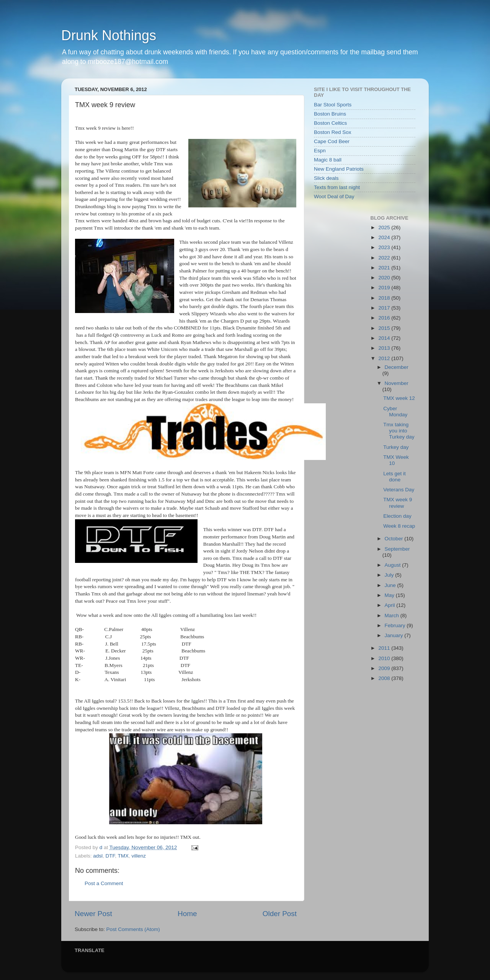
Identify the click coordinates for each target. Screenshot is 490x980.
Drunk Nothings (109, 35)
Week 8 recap (399, 526)
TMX (123, 856)
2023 (385, 247)
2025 (385, 227)
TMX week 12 (399, 398)
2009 (385, 668)
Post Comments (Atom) (133, 929)
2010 (385, 658)
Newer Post (93, 914)
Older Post (280, 914)
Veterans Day (399, 490)
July (390, 575)
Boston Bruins (330, 114)
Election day (397, 516)
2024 (385, 237)
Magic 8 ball (328, 160)
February (396, 625)
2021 (385, 268)
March (393, 616)
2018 (385, 298)
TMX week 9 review (398, 503)
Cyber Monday (395, 412)
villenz (139, 856)
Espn (320, 151)
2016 (385, 318)
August (394, 565)
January (395, 635)
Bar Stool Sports (333, 105)
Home (187, 914)
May (390, 595)
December (397, 367)
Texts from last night (337, 187)
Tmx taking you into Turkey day (399, 431)
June (391, 585)
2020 (385, 278)
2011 (385, 648)
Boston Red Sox (333, 132)
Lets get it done (394, 477)
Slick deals (326, 178)
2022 (385, 258)
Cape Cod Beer (332, 141)
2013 (385, 348)
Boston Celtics (330, 123)
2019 (385, 288)
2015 (385, 328)
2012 (385, 358)
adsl (98, 856)
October (395, 539)
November (397, 383)
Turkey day (396, 447)
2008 (385, 678)
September (397, 549)
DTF (110, 856)
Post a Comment (104, 883)
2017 (385, 308)
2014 (385, 338)
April (391, 605)
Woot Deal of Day (334, 196)
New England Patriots (339, 169)
